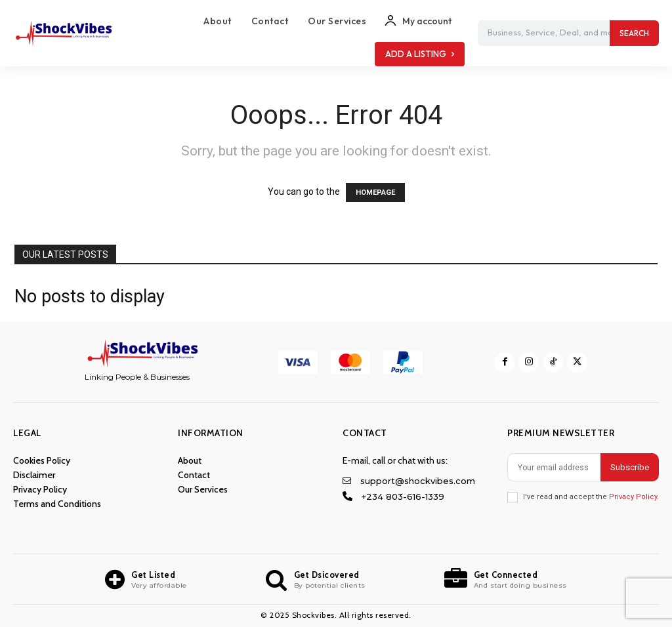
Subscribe (630, 467)
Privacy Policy (633, 497)
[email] (554, 467)
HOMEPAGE (375, 192)
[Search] (634, 33)
